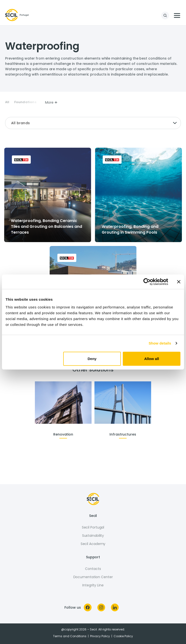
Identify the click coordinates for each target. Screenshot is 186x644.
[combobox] (93, 123)
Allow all (151, 358)
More (51, 102)
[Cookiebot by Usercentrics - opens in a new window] (147, 282)
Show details (160, 343)
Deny (92, 358)
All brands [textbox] (20, 123)
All (7, 102)
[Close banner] (179, 282)
